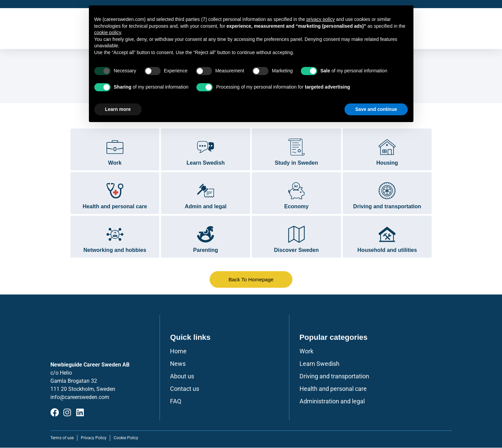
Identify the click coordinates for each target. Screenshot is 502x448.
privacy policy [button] (320, 19)
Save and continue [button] (376, 109)
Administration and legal (332, 402)
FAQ (176, 402)
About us (182, 377)
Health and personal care (333, 389)
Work (306, 352)
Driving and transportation (334, 377)
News (178, 364)
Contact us (185, 389)
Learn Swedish (319, 364)
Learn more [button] (118, 109)
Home (178, 352)
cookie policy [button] (108, 32)
